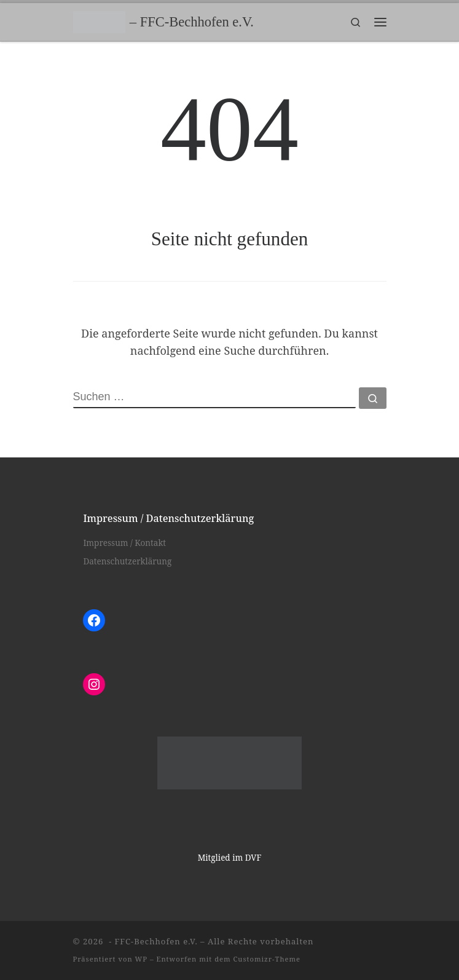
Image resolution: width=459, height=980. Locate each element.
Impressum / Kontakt (124, 543)
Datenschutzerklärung (127, 561)
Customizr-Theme (267, 959)
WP (141, 959)
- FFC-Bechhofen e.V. (152, 941)
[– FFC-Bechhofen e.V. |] (99, 21)
